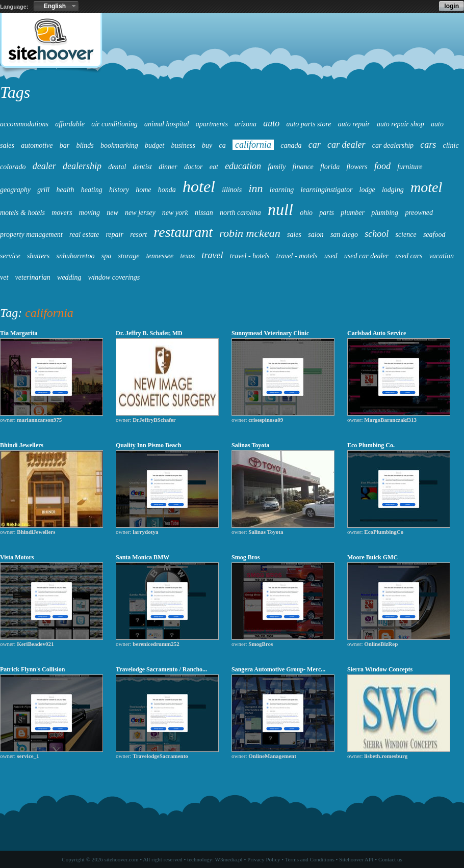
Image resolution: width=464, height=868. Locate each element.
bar (65, 145)
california (253, 145)
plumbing (385, 213)
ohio (306, 213)
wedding (69, 277)
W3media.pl (229, 859)
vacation (442, 256)
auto (271, 123)
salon (316, 235)
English (55, 6)
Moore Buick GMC (372, 557)
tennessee (160, 256)
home (143, 190)
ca (223, 145)
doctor (194, 167)
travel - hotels (250, 256)
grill (43, 190)
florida (330, 167)
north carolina (240, 213)
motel (426, 187)
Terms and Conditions (310, 859)
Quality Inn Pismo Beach (148, 445)
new (112, 213)
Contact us (390, 859)
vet (4, 277)
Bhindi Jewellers (22, 445)
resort (138, 235)
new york (175, 213)
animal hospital (167, 124)
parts (327, 213)
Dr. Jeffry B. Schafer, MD (149, 333)
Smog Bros (246, 557)
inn (255, 188)
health (66, 190)
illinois (232, 190)
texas (188, 256)
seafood (434, 235)
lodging (393, 190)
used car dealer (366, 256)
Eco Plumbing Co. (371, 445)
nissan (204, 213)
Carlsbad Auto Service (377, 333)
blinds (85, 145)
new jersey (140, 213)
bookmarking (119, 145)
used (331, 256)
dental (117, 167)
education (243, 166)
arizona (246, 124)
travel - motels (297, 256)
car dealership (393, 145)
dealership (82, 166)
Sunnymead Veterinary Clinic (270, 333)
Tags (15, 92)
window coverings (114, 277)
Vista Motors (17, 557)
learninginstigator (326, 190)
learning (282, 190)
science (406, 235)
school (377, 234)
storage (128, 256)
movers (62, 213)
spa (106, 256)
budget (154, 145)
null (280, 209)
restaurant (183, 232)
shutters (38, 256)
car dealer (346, 145)
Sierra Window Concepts (380, 669)
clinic (451, 145)
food (382, 166)
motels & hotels (22, 213)
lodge (367, 190)
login (452, 6)
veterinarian (33, 277)
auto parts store (308, 124)
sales (294, 235)
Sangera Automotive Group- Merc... (278, 669)
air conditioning (114, 124)
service (10, 256)
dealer (44, 166)
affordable (70, 124)
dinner (168, 167)
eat (214, 167)
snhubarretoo (76, 256)
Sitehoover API (356, 859)
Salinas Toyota (250, 445)
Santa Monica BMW (143, 557)
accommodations (24, 124)
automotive (37, 145)
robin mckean (250, 233)
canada (291, 145)
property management (31, 235)
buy (207, 145)
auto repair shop (401, 124)
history (119, 190)
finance (303, 167)
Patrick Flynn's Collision (32, 669)
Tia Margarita (19, 333)
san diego (344, 235)
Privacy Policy (264, 859)
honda (167, 190)
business (183, 145)
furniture (410, 167)
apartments (212, 124)
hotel (199, 186)
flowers (357, 167)
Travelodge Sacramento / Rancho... (161, 669)
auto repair (354, 124)
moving (89, 213)
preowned (419, 213)
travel (213, 255)
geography (15, 190)
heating (92, 190)
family (277, 167)
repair (114, 235)
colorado (13, 167)
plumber (353, 213)
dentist (143, 167)
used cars (409, 256)
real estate (84, 235)
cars (428, 145)
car (315, 145)
